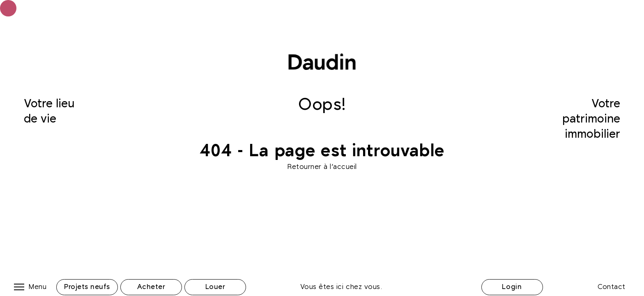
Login (512, 287)
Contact (612, 287)
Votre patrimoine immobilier (591, 119)
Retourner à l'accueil (322, 167)
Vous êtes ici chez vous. (341, 287)
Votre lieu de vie (49, 112)
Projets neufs (87, 287)
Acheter (151, 287)
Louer (215, 287)
